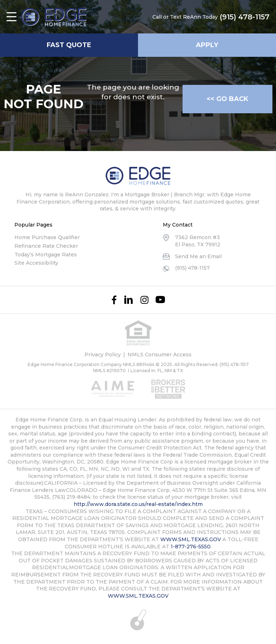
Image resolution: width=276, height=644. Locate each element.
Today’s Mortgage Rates (46, 255)
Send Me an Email (198, 256)
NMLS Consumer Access (160, 355)
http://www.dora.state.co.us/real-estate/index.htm (138, 504)
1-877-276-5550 (191, 547)
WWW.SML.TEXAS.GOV (191, 539)
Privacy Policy (103, 355)
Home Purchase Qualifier (47, 237)
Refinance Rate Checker (46, 246)
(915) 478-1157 (245, 17)
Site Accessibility (36, 263)
